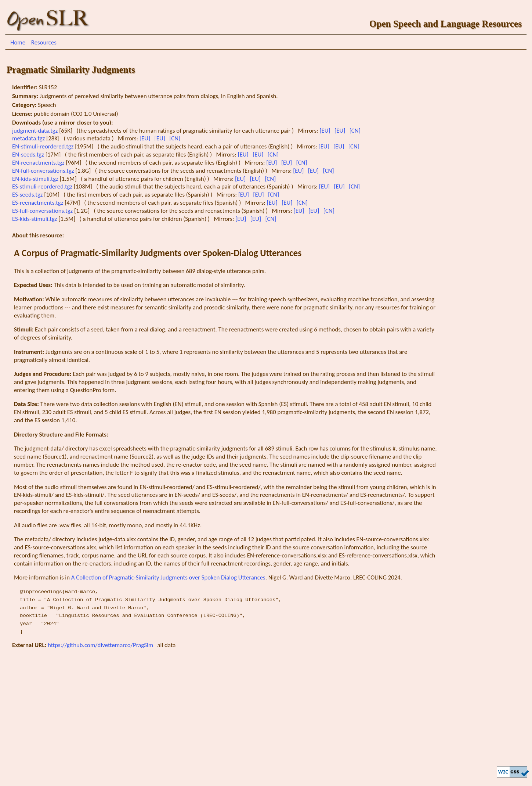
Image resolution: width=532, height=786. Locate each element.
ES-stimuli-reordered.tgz (43, 186)
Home (18, 42)
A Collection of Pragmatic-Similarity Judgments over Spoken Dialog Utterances (168, 577)
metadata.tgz (29, 138)
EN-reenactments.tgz (39, 163)
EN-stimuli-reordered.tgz (44, 146)
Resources (44, 42)
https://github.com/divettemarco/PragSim (101, 645)
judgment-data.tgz (36, 131)
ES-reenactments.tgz (38, 203)
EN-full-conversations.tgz (44, 171)
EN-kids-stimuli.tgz (36, 179)
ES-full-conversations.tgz (43, 211)
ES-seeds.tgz (28, 195)
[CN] (356, 131)
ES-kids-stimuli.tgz (35, 219)
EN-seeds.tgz (29, 155)
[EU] (325, 131)
